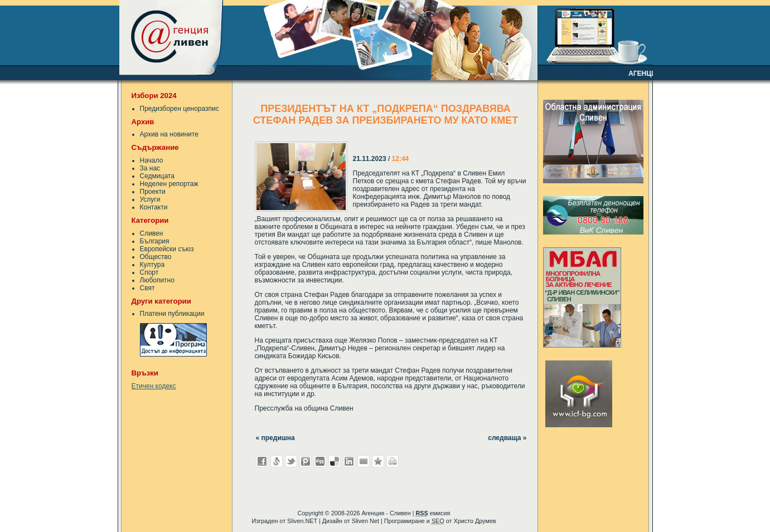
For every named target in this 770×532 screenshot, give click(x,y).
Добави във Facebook (262, 461)
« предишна (275, 438)
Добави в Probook (306, 461)
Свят (147, 288)
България (155, 241)
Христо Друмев (474, 521)
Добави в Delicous (335, 461)
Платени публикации (172, 314)
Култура (152, 265)
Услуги (150, 199)
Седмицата (157, 176)
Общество (156, 257)
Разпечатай (393, 461)
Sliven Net (365, 521)
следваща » (507, 438)
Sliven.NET (302, 521)
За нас (150, 168)
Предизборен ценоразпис (180, 109)
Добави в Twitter (291, 461)
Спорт (149, 272)
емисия (433, 513)
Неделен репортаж (169, 184)
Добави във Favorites (378, 461)
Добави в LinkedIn (349, 461)
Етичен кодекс (154, 386)
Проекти (153, 192)
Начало (152, 160)
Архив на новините (169, 134)
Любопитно (157, 280)
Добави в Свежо (277, 461)
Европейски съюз (167, 249)
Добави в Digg (320, 461)
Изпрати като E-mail (364, 461)
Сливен (152, 233)
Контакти (154, 207)
